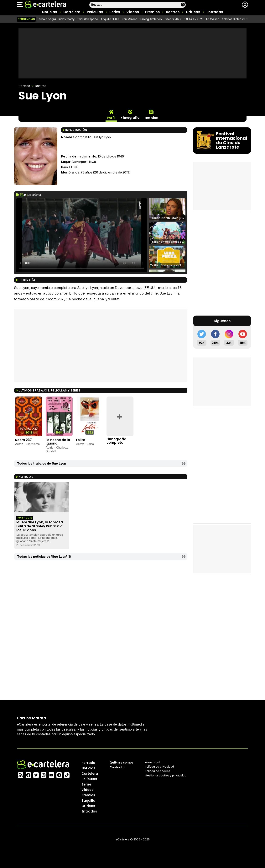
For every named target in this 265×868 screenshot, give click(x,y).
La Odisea (213, 19)
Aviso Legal (152, 762)
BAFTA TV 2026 (194, 19)
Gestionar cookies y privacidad (166, 775)
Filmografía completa (116, 441)
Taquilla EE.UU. (110, 19)
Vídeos (133, 12)
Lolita (81, 440)
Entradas (215, 12)
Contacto (117, 767)
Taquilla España (88, 19)
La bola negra (47, 19)
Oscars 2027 (173, 19)
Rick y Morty (67, 19)
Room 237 (23, 440)
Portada (24, 86)
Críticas (193, 12)
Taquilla (88, 800)
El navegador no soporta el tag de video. (82, 235)
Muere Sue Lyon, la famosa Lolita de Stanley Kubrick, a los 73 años (40, 526)
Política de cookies (158, 771)
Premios (152, 12)
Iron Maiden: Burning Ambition (142, 19)
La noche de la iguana (58, 442)
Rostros (173, 12)
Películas (95, 12)
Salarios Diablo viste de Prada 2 (243, 19)
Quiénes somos (122, 762)
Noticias (50, 12)
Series (115, 12)
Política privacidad (159, 766)
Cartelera (72, 12)
